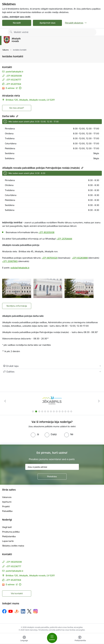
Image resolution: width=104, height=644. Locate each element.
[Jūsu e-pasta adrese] (52, 467)
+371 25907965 (10, 261)
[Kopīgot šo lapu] (52, 372)
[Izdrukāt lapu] (52, 366)
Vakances (7, 497)
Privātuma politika (11, 532)
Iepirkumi (7, 502)
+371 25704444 (64, 239)
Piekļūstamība (9, 536)
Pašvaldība (7, 511)
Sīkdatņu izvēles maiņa (13, 546)
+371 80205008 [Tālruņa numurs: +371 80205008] (14, 76)
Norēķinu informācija (17, 306)
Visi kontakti (17, 593)
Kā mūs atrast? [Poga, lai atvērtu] (17, 108)
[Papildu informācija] (20, 88)
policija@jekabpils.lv (20, 268)
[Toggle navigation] (52, 638)
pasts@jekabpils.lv (15, 72)
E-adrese (10, 88)
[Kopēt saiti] (17, 116)
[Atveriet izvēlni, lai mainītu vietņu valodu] (24, 639)
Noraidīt (17, 23)
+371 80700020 (50, 258)
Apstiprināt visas (48, 23)
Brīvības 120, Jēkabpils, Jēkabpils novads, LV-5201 (30, 100)
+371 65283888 (80, 258)
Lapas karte (8, 541)
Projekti (6, 506)
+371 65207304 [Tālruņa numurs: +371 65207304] (13, 84)
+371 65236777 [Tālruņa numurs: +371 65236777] (13, 80)
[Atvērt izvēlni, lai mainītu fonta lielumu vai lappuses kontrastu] (80, 639)
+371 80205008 (46, 232)
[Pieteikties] (52, 477)
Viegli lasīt (7, 527)
